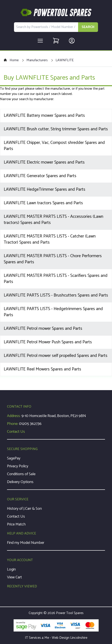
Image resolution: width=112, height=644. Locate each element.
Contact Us (16, 432)
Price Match (16, 524)
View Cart (14, 577)
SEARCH (88, 27)
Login (11, 569)
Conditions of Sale (21, 474)
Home (11, 60)
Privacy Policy (18, 466)
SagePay (14, 458)
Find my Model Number (26, 543)
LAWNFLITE (65, 60)
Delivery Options (20, 482)
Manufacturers (37, 60)
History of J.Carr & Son (24, 509)
